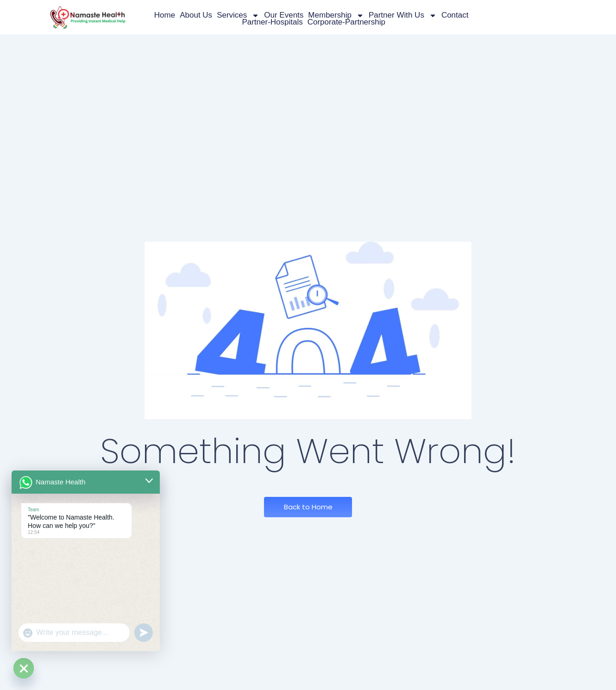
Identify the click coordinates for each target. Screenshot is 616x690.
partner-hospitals (272, 22)
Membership (336, 16)
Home (165, 15)
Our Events (284, 15)
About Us (196, 15)
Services (238, 16)
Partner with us (403, 16)
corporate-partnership (346, 22)
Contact (455, 15)
